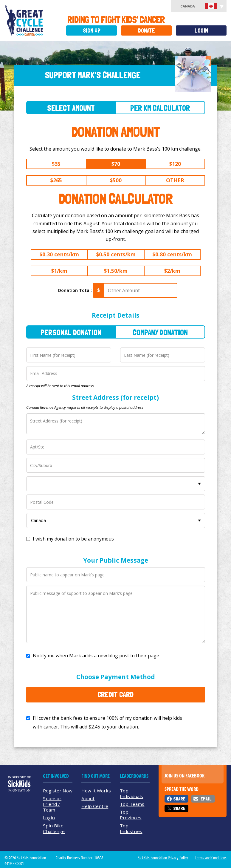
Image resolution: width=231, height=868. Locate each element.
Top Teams (132, 804)
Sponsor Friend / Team (52, 804)
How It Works (96, 791)
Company (160, 332)
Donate (146, 31)
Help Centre (95, 806)
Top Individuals (131, 793)
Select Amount (71, 108)
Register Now (58, 791)
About (88, 798)
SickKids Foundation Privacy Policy (163, 858)
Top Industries (131, 828)
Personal (71, 332)
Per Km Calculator (160, 108)
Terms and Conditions (211, 858)
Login (201, 31)
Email (206, 799)
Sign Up (92, 31)
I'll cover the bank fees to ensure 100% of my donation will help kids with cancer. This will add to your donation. (107, 722)
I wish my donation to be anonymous (73, 539)
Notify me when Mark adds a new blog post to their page (96, 656)
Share (179, 799)
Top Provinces (131, 815)
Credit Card (115, 694)
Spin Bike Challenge (54, 828)
